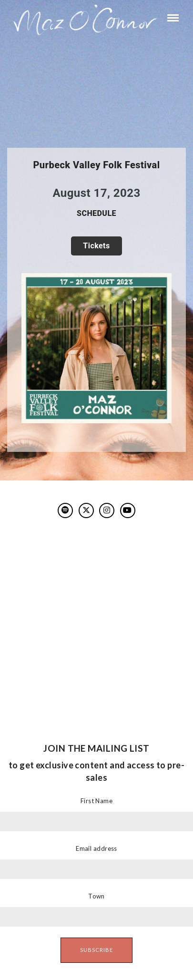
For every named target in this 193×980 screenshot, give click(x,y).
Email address (96, 848)
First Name (97, 801)
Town (96, 896)
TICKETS (96, 246)
